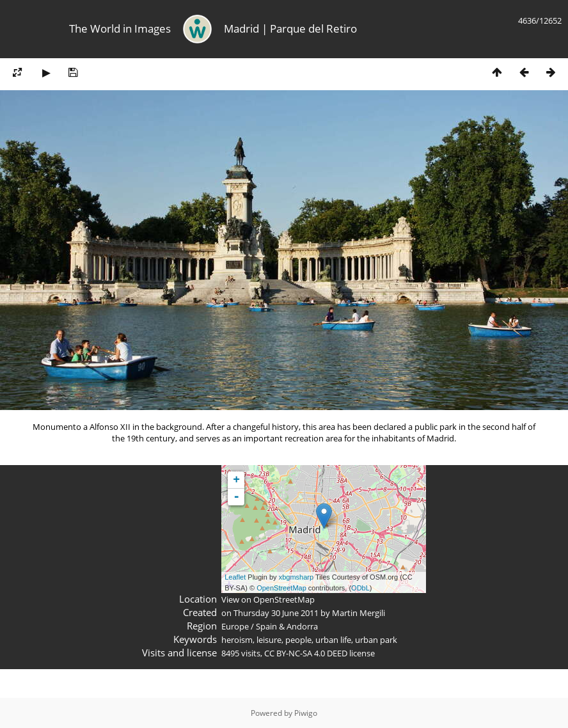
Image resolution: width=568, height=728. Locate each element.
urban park (376, 640)
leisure (269, 640)
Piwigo (306, 713)
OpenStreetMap (281, 588)
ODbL (360, 588)
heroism (237, 640)
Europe (235, 626)
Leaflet (235, 577)
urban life (333, 640)
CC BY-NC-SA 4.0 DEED (306, 653)
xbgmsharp (296, 577)
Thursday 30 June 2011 (276, 613)
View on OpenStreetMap (268, 599)
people (298, 640)
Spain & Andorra (287, 626)
